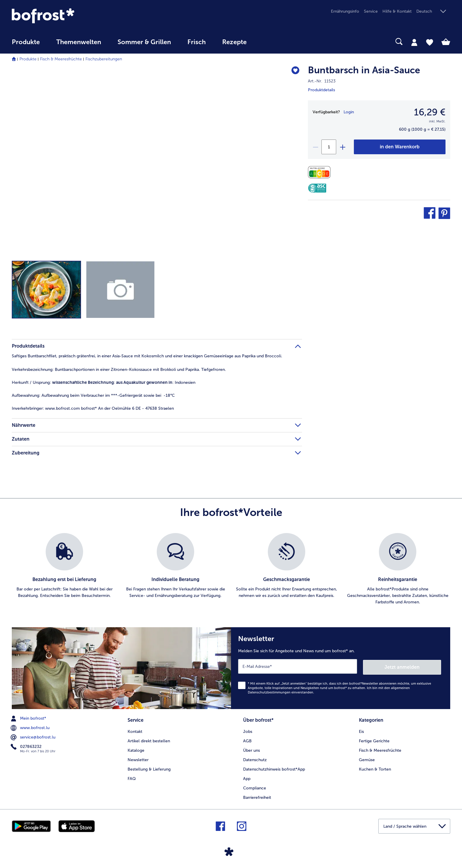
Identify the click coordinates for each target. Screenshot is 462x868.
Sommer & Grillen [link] (144, 42)
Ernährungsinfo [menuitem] (345, 11)
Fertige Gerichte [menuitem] (374, 740)
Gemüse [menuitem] (367, 758)
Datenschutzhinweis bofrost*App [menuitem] (274, 768)
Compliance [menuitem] (255, 787)
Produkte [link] (26, 42)
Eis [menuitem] (361, 730)
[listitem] (64, 569)
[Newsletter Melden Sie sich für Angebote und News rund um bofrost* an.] (341, 668)
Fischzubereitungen (104, 59)
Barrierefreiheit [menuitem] (257, 796)
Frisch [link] (197, 42)
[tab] (414, 42)
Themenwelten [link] (79, 42)
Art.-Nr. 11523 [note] (322, 81)
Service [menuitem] (371, 11)
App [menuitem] (247, 777)
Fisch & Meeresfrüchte (61, 59)
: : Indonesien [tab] (104, 382)
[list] (231, 569)
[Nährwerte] (321, 172)
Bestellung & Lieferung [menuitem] (149, 768)
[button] (433, 12)
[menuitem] (26, 45)
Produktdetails (321, 90)
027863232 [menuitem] (27, 746)
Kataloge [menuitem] (136, 749)
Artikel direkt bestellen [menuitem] (149, 740)
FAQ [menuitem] (132, 777)
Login (349, 112)
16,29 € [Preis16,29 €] (430, 112)
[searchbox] (267, 42)
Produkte (28, 59)
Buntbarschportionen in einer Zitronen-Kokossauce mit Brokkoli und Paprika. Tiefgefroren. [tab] (119, 370)
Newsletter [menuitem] (138, 758)
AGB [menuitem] (247, 740)
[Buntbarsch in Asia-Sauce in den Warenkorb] (400, 147)
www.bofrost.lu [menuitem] (31, 727)
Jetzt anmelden (416, 666)
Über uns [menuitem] (251, 749)
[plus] (342, 147)
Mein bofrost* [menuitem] (29, 718)
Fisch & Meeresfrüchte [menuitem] (380, 749)
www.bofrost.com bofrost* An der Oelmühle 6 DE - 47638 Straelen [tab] (93, 408)
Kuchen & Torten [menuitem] (375, 768)
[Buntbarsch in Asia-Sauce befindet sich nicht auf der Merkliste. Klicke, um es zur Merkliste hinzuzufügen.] (295, 71)
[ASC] (317, 188)
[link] (77, 16)
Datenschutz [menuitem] (255, 758)
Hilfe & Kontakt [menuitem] (397, 11)
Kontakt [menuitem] (135, 730)
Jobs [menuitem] (248, 730)
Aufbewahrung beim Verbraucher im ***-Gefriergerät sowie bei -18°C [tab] (93, 395)
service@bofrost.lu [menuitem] (34, 736)
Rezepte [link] (234, 42)
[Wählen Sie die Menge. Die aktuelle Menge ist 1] (329, 147)
